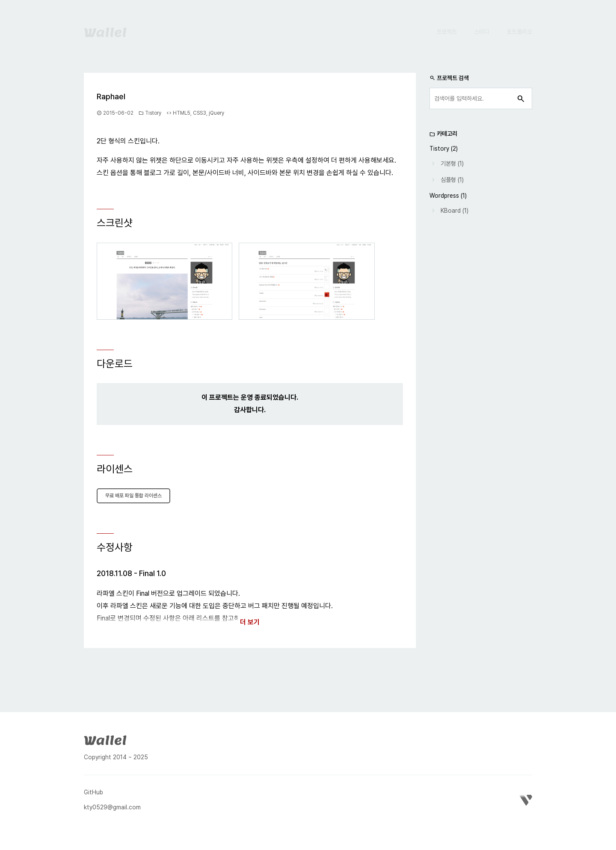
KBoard (451, 211)
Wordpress (444, 196)
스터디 (482, 32)
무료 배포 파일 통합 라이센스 (133, 496)
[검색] (521, 98)
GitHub (93, 792)
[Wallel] (105, 739)
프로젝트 (447, 32)
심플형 (448, 180)
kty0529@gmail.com (112, 807)
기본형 (448, 163)
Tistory (153, 113)
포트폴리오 (519, 32)
